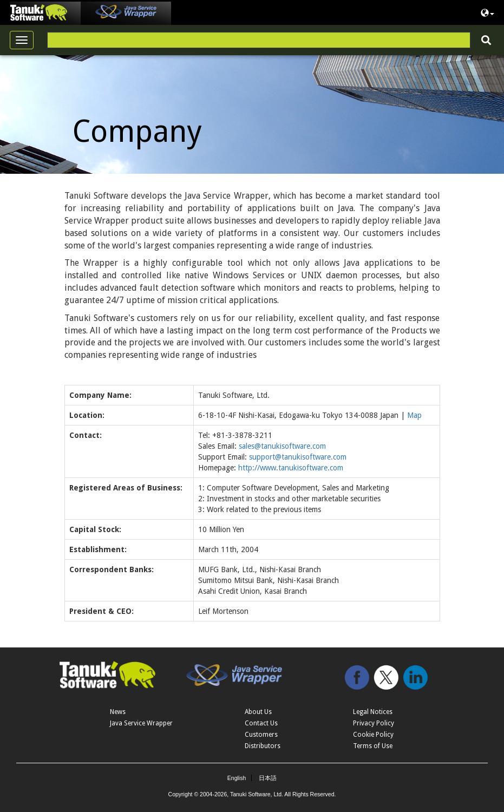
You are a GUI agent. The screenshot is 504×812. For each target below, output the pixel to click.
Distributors (263, 746)
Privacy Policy (374, 723)
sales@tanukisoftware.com (282, 446)
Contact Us (261, 723)
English (237, 778)
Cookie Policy (373, 735)
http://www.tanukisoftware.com (291, 468)
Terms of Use (373, 746)
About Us (258, 712)
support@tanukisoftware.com (298, 457)
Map (414, 415)
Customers (261, 735)
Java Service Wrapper (141, 723)
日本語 (268, 778)
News (118, 712)
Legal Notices (373, 712)
